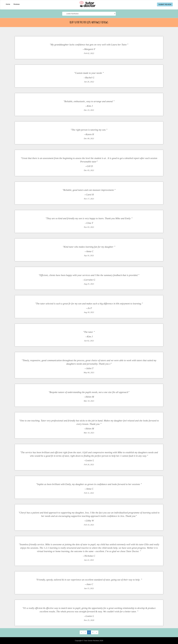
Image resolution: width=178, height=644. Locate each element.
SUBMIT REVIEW (165, 4)
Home (8, 4)
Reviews (17, 4)
